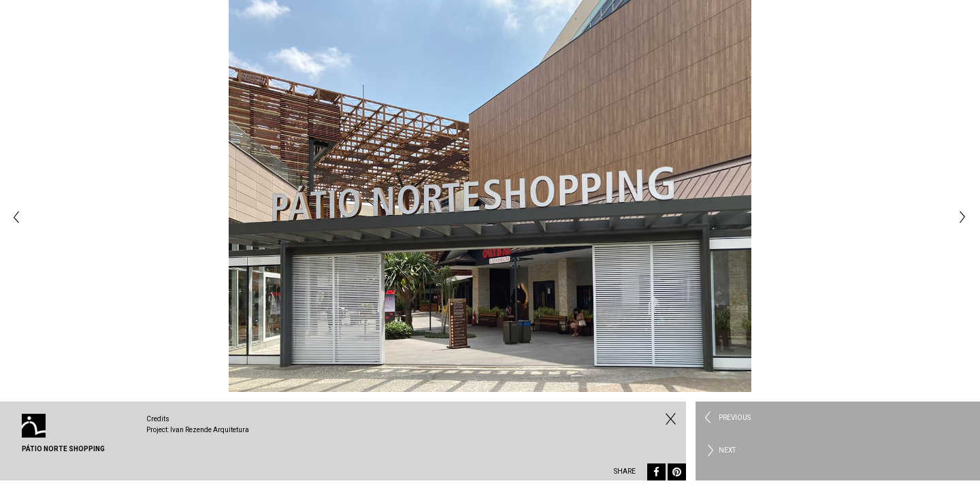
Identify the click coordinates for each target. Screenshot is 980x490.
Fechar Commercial (669, 419)
